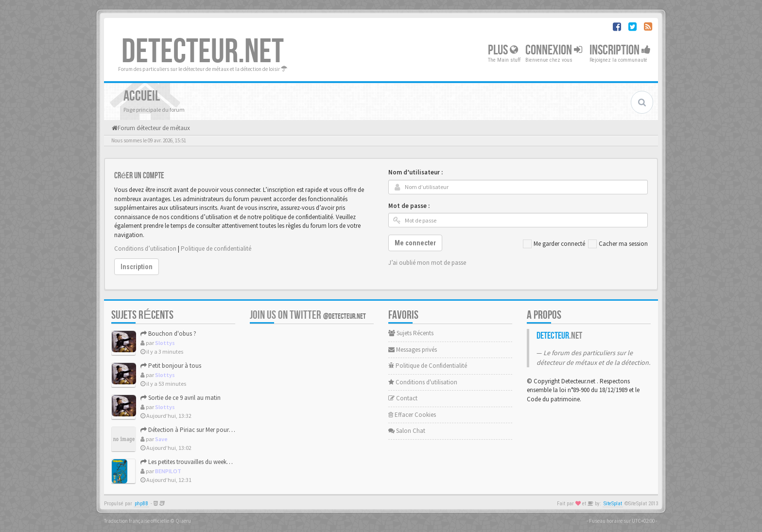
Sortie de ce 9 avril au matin (181, 398)
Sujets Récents (411, 333)
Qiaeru (183, 521)
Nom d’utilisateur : (416, 172)
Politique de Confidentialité (428, 366)
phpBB (141, 504)
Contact (403, 398)
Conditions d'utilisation (423, 382)
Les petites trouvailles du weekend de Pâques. (203, 462)
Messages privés (413, 350)
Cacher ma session (618, 244)
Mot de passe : (409, 206)
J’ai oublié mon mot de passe (427, 263)
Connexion (554, 50)
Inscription (620, 50)
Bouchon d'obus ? (168, 334)
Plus (503, 50)
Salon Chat (407, 431)
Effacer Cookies (412, 415)
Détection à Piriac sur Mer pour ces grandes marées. (212, 430)
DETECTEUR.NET (203, 52)
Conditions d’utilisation (145, 249)
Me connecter (415, 243)
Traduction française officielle (137, 521)
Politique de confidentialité (216, 249)
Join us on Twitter (308, 315)
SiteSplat (613, 504)
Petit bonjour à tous (171, 366)
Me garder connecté (554, 244)
